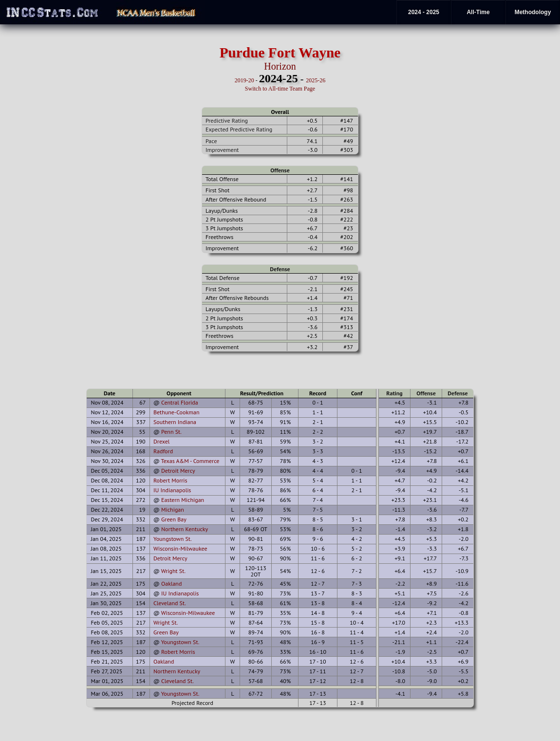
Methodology (533, 12)
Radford (163, 451)
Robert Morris (170, 480)
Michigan (173, 509)
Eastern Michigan (183, 500)
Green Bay (174, 519)
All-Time (478, 12)
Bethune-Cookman (177, 412)
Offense (280, 170)
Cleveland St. (170, 603)
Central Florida (180, 402)
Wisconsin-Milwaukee (180, 548)
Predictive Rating (227, 120)
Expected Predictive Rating (239, 129)
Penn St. (171, 432)
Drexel (161, 441)
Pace (211, 141)
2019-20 (244, 80)
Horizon (280, 66)
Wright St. (173, 571)
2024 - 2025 (424, 12)
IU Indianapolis (172, 490)
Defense (280, 269)
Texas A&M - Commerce (190, 461)
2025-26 (316, 80)
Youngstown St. (173, 539)
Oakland (171, 584)
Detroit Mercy (178, 471)
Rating (394, 393)
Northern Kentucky (185, 529)
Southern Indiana (175, 422)
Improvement (222, 150)
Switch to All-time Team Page (280, 89)
